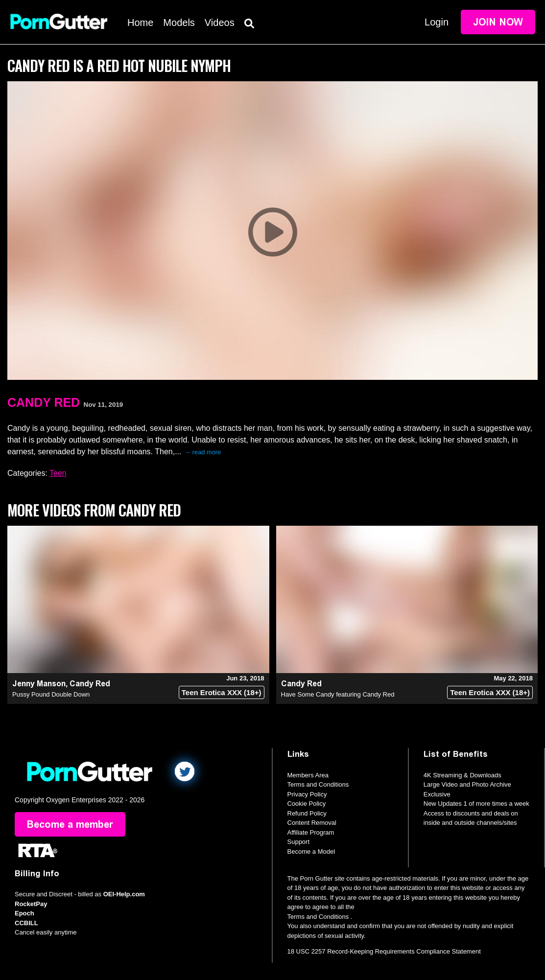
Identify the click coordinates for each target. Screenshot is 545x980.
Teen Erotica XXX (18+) (222, 692)
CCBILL (26, 923)
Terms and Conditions (318, 784)
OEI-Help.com (124, 894)
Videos (220, 23)
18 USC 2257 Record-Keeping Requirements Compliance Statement (384, 951)
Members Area (308, 775)
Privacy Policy (307, 794)
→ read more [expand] (202, 452)
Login (437, 22)
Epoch (24, 913)
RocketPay (31, 904)
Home (140, 23)
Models (179, 23)
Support (299, 842)
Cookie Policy (307, 804)
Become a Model (311, 852)
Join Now (498, 22)
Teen (58, 473)
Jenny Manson (39, 684)
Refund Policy (307, 813)
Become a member (70, 824)
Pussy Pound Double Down (51, 694)
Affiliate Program (311, 832)
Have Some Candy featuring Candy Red (338, 694)
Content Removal (312, 823)
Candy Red (44, 402)
